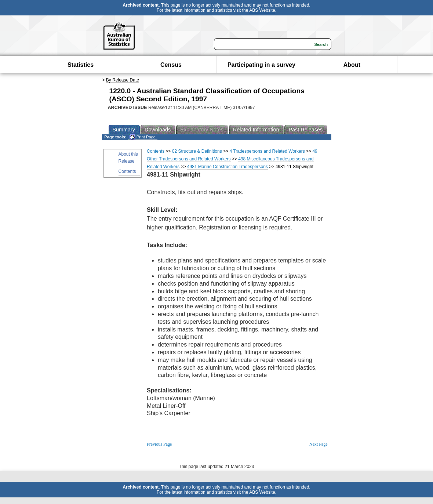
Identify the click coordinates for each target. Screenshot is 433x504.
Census (171, 65)
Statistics (81, 65)
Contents (127, 171)
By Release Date (123, 80)
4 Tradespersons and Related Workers (267, 151)
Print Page (143, 137)
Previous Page (159, 444)
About (352, 65)
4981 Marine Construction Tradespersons (228, 167)
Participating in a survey (261, 65)
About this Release (128, 158)
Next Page (319, 444)
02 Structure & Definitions (197, 151)
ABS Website (262, 10)
